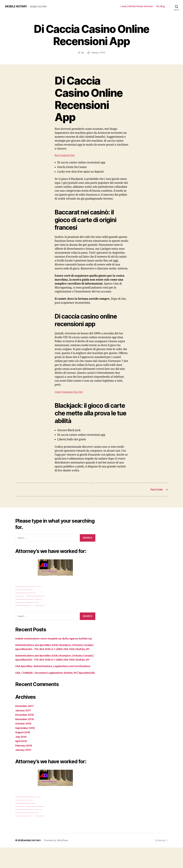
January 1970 (24, 770)
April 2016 (22, 762)
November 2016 (25, 740)
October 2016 (24, 744)
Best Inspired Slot (66, 155)
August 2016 (24, 753)
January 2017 (24, 731)
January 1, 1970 (98, 53)
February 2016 (25, 766)
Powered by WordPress (58, 861)
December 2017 (25, 727)
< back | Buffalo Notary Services (136, 6)
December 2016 (25, 735)
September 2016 (26, 748)
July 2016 (22, 757)
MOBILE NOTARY (17, 6)
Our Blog (160, 6)
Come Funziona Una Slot (70, 392)
